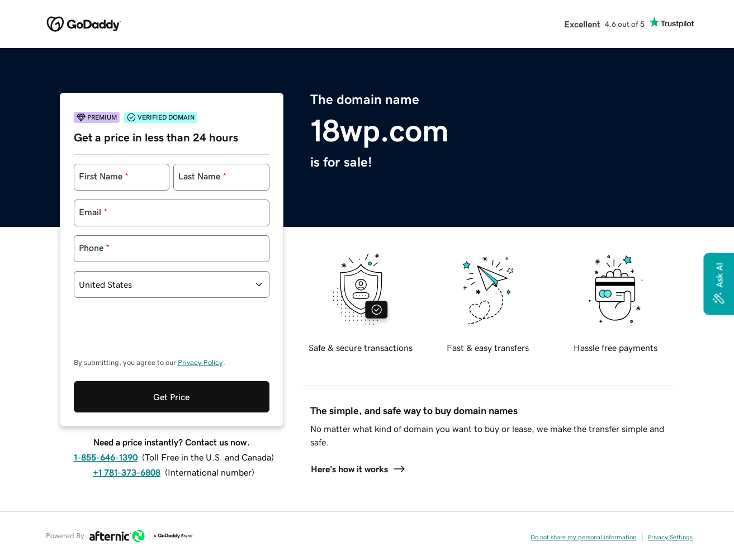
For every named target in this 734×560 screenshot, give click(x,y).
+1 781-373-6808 (127, 472)
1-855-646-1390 (106, 457)
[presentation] (159, 333)
